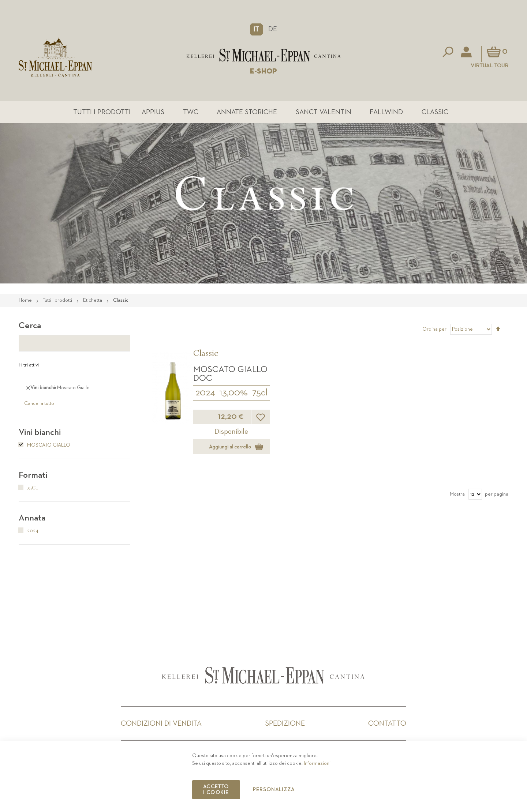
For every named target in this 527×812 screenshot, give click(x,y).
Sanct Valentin (324, 112)
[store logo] (263, 55)
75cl (260, 393)
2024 (205, 393)
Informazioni (317, 763)
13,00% (233, 393)
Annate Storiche (247, 112)
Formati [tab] (33, 475)
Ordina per (434, 329)
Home (26, 300)
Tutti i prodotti (102, 112)
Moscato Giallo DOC (230, 374)
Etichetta (93, 300)
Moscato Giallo (44, 445)
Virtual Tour (489, 66)
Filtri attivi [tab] (29, 365)
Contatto (387, 723)
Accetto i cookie (216, 790)
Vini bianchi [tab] (40, 432)
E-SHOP (263, 71)
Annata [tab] (32, 518)
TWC (191, 112)
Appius (153, 112)
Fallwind (386, 112)
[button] (256, 29)
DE (273, 29)
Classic (435, 112)
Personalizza (274, 790)
